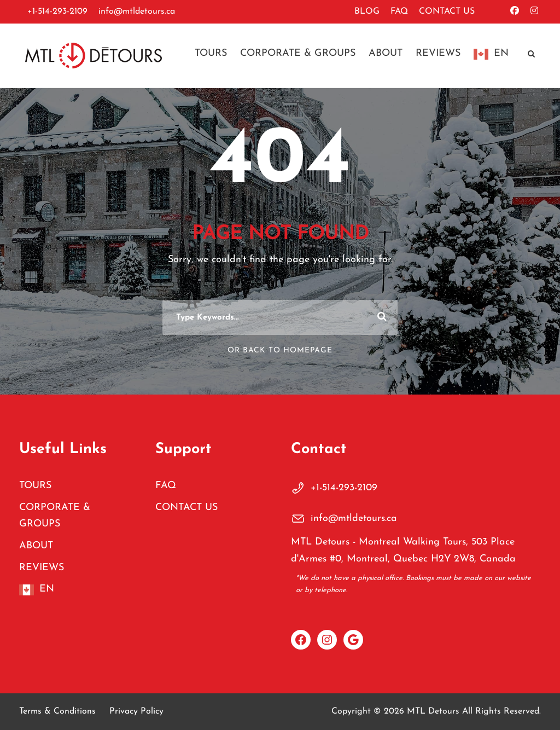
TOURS (211, 53)
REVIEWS (438, 53)
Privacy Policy (136, 711)
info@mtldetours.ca (137, 11)
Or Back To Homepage (280, 350)
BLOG (367, 11)
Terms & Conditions (57, 711)
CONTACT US (447, 11)
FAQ (399, 11)
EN (501, 53)
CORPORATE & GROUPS (298, 53)
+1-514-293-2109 (57, 11)
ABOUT (386, 53)
